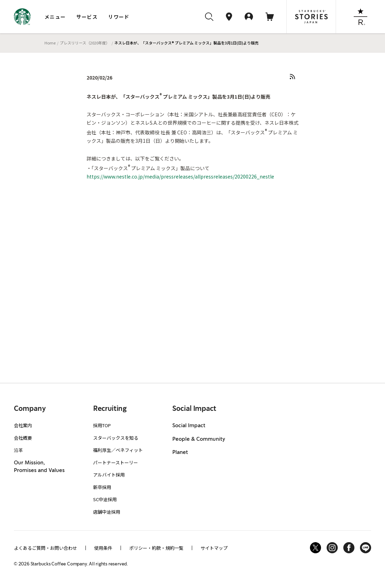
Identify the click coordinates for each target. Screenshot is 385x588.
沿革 (18, 450)
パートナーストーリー (116, 462)
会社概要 (23, 438)
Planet (180, 453)
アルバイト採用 (109, 475)
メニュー (55, 17)
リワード (119, 17)
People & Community (199, 439)
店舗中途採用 (107, 512)
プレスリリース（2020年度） (85, 43)
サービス (87, 17)
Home (50, 43)
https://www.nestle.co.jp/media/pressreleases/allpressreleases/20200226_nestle (180, 176)
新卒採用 (102, 487)
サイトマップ (214, 548)
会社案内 (23, 425)
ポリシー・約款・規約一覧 (156, 548)
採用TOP (102, 425)
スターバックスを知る (116, 438)
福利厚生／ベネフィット (118, 450)
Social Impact (189, 426)
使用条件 (103, 548)
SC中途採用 (105, 499)
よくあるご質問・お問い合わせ (46, 548)
